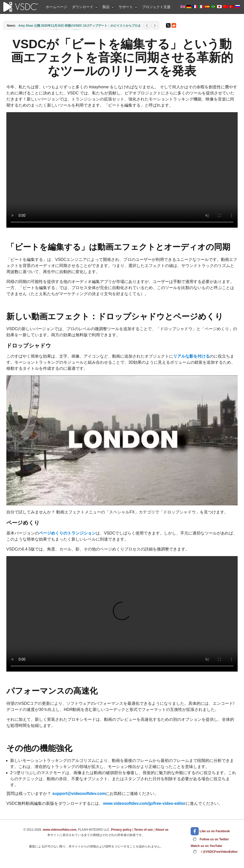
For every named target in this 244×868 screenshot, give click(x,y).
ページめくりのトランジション (67, 533)
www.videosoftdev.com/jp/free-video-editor (144, 803)
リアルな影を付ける (191, 356)
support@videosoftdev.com (79, 794)
